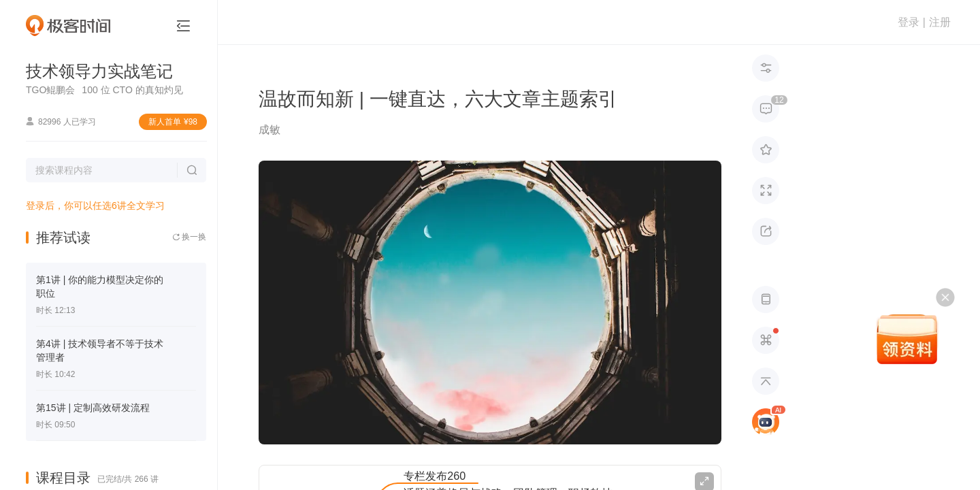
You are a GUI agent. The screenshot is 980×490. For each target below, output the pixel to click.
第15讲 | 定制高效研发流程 (93, 408)
